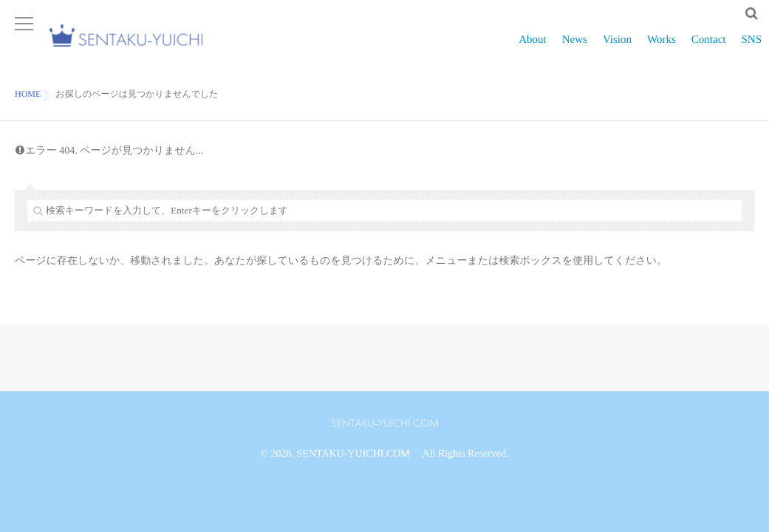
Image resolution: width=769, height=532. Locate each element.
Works (662, 48)
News (575, 48)
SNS (751, 48)
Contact (709, 48)
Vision (617, 48)
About (533, 48)
